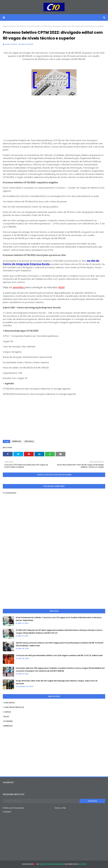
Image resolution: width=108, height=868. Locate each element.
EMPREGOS (17, 441)
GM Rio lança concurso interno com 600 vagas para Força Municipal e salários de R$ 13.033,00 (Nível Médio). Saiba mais (60, 644)
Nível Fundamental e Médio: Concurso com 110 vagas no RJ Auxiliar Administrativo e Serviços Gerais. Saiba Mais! (59, 619)
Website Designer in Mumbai (52, 864)
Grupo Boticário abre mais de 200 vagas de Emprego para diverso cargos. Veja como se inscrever (57, 682)
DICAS (6, 717)
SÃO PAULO (21, 26)
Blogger (82, 864)
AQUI (61, 287)
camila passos (11, 44)
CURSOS (7, 712)
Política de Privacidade (13, 808)
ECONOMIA (8, 721)
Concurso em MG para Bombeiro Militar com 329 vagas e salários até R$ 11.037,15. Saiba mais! (59, 655)
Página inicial (9, 26)
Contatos (7, 812)
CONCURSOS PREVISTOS (14, 707)
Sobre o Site (60, 808)
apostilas (19, 287)
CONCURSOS (9, 703)
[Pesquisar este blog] (41, 801)
